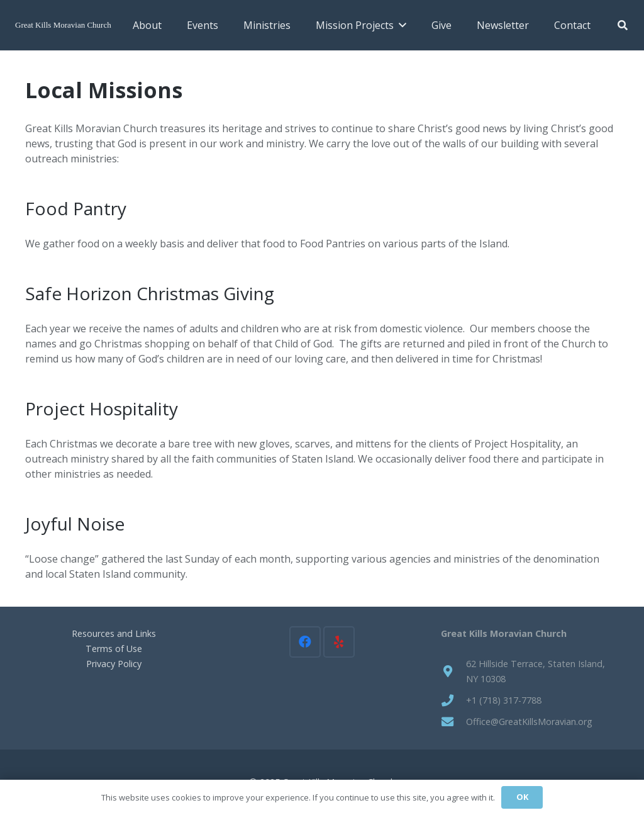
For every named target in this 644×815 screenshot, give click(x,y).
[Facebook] (305, 642)
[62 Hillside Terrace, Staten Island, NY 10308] (453, 671)
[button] (400, 25)
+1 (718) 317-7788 (504, 700)
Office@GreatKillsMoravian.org (529, 722)
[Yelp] (339, 642)
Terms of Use (114, 649)
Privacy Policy (114, 664)
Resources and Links (114, 633)
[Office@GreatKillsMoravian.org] (453, 722)
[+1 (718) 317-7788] (453, 700)
